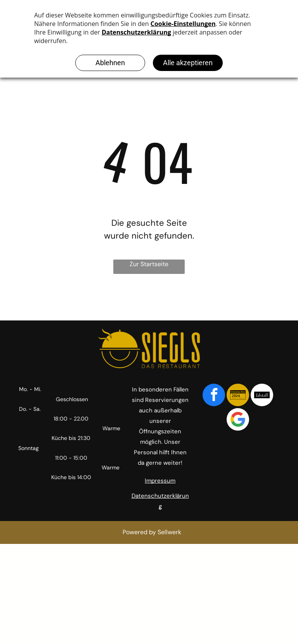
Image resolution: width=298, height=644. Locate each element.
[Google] (238, 420)
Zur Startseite (149, 264)
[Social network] (238, 396)
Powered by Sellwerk (152, 532)
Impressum (160, 481)
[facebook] (214, 396)
